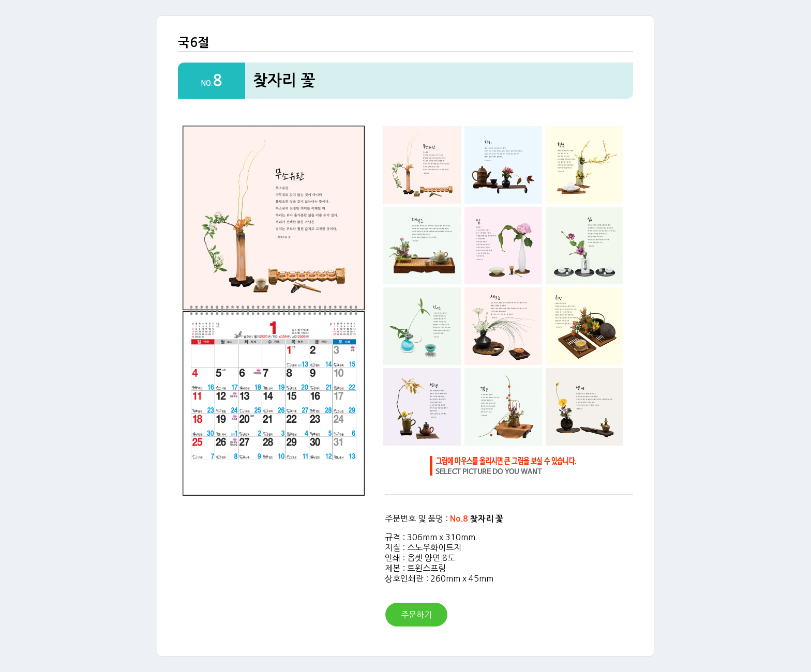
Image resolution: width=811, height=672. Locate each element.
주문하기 (416, 615)
